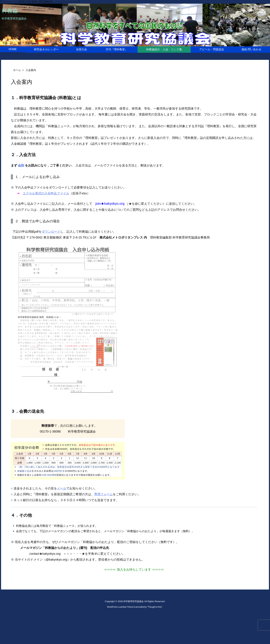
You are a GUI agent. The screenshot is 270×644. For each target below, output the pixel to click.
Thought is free (155, 607)
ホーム (17, 70)
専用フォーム (103, 494)
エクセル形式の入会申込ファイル (46, 193)
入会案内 (31, 70)
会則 (21, 165)
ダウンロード (51, 232)
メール (62, 488)
